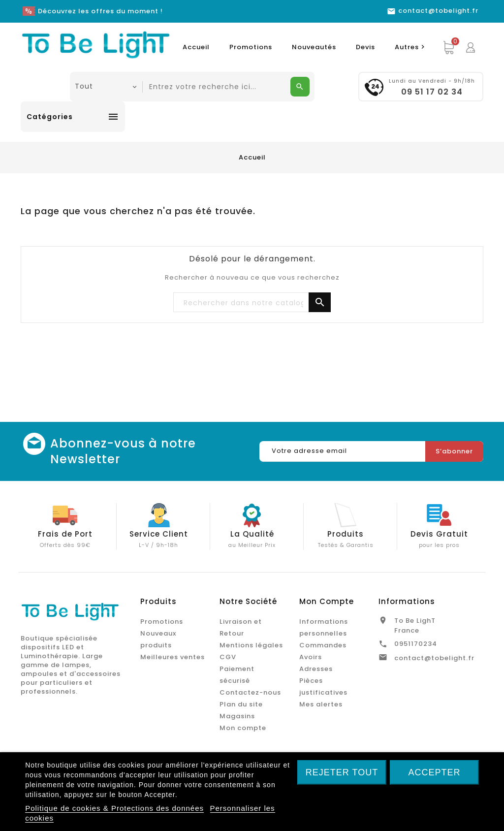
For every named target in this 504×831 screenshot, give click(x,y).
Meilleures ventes (173, 657)
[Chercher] (252, 303)
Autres (411, 47)
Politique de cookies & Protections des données (114, 808)
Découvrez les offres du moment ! (100, 11)
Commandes (323, 645)
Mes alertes (321, 704)
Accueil (196, 47)
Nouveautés (314, 47)
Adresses (316, 669)
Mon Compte (327, 601)
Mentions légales (251, 645)
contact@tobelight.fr (434, 658)
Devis (365, 47)
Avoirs (311, 657)
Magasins (237, 716)
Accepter (434, 772)
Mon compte (243, 728)
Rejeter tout (342, 772)
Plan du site (241, 704)
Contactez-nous (250, 692)
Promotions (251, 47)
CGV (228, 657)
